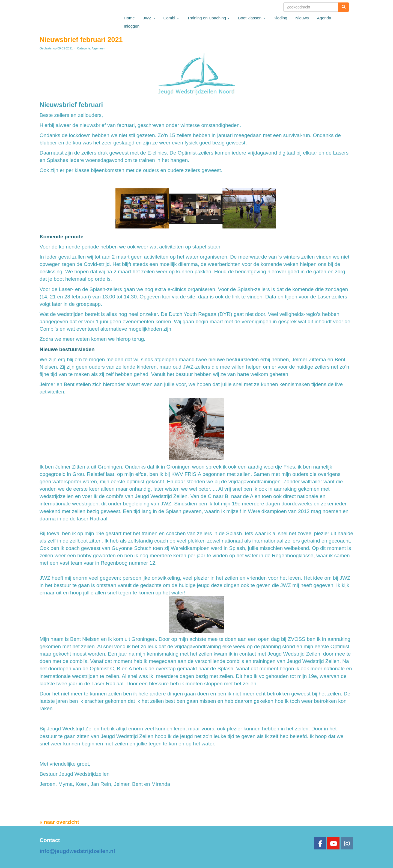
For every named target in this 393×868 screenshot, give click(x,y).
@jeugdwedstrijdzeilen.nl (77, 851)
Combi (171, 18)
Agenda (324, 18)
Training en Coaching (209, 18)
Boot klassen (252, 18)
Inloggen (132, 26)
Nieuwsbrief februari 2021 (81, 40)
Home (129, 18)
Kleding (280, 18)
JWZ (149, 18)
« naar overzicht (59, 822)
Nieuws (302, 18)
